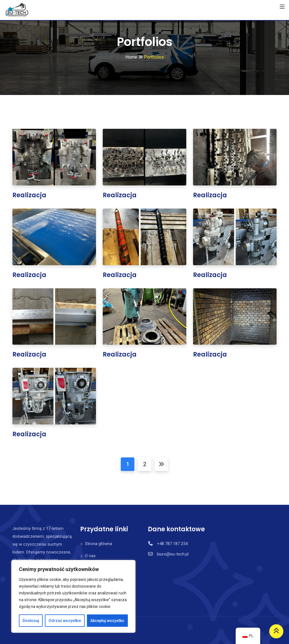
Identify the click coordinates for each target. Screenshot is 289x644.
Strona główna (98, 544)
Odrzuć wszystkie (65, 621)
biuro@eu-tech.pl (173, 554)
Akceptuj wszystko (107, 621)
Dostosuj (31, 621)
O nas (90, 556)
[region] (73, 596)
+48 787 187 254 (172, 544)
